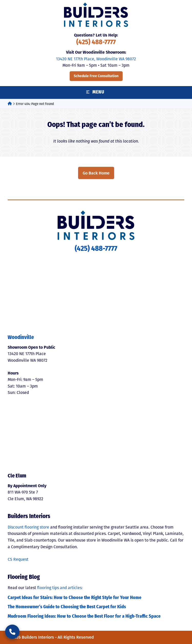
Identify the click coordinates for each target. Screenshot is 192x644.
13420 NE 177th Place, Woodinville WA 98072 (96, 59)
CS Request (18, 559)
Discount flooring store (28, 527)
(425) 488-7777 (96, 43)
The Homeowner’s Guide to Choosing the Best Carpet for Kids (67, 607)
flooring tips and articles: (60, 588)
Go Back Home (96, 173)
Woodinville (21, 338)
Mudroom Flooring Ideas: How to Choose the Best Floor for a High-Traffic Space (84, 617)
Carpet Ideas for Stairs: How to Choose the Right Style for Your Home (74, 598)
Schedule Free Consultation (96, 76)
